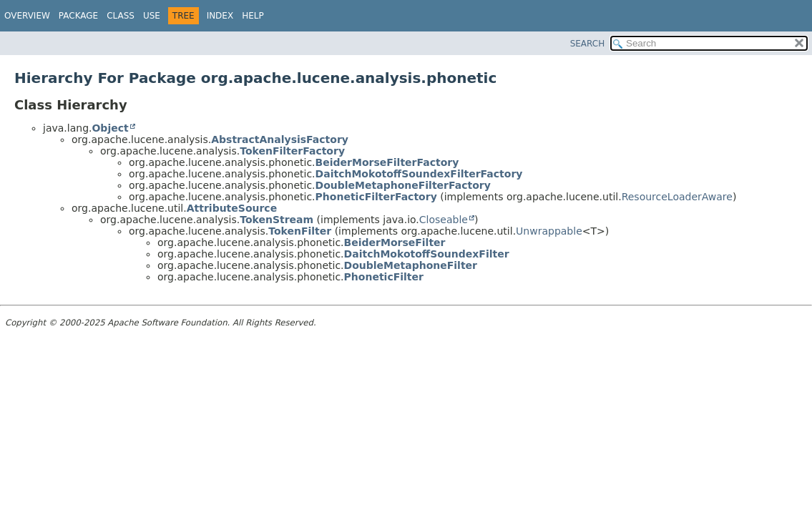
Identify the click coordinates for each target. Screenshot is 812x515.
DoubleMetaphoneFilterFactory (403, 185)
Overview (27, 16)
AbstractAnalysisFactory (280, 139)
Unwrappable (549, 231)
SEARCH (588, 44)
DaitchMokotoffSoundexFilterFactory (419, 174)
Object (110, 128)
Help (253, 16)
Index (220, 16)
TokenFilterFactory (292, 151)
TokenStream (277, 220)
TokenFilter (300, 231)
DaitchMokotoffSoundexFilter (427, 254)
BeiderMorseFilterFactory (387, 162)
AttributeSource (232, 208)
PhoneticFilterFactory (376, 197)
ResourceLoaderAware (677, 197)
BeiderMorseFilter (395, 242)
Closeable (444, 220)
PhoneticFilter (384, 277)
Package (78, 16)
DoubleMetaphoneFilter (411, 265)
